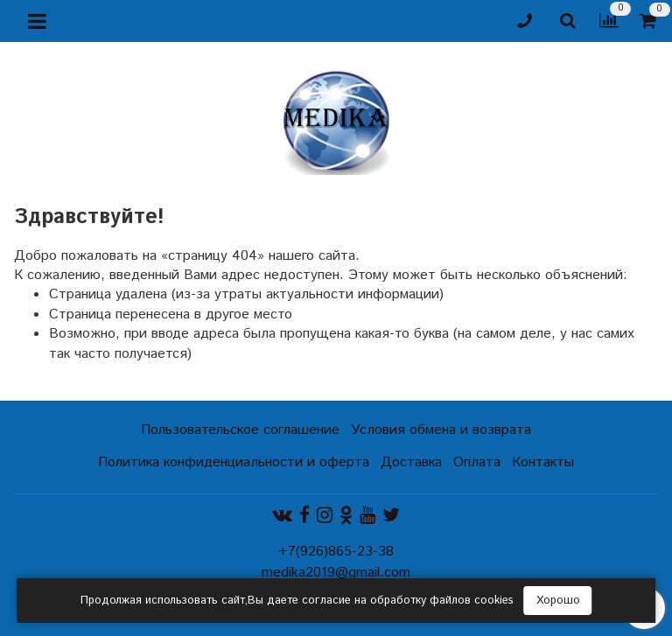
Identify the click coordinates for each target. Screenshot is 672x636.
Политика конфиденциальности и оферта (234, 462)
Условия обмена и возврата (441, 430)
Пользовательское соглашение (240, 430)
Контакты (543, 462)
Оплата (477, 462)
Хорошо (558, 601)
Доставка (411, 462)
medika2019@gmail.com (336, 573)
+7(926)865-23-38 (336, 552)
